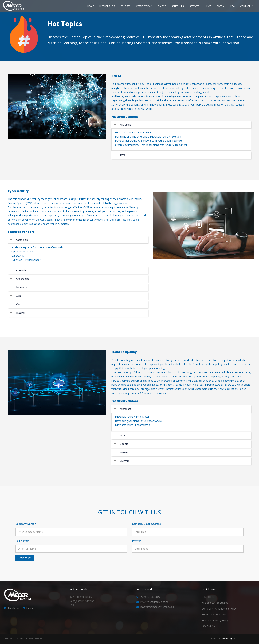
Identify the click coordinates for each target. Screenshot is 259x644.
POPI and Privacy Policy (215, 620)
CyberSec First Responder (26, 260)
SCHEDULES (178, 6)
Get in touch (25, 558)
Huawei (20, 313)
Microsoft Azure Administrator (132, 417)
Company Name (26, 524)
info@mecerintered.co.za (154, 602)
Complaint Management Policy (219, 609)
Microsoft (125, 125)
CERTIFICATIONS (144, 6)
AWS (122, 155)
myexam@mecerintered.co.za (157, 607)
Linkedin (31, 608)
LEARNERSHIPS (107, 6)
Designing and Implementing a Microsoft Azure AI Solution (148, 137)
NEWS (208, 6)
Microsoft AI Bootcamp (215, 603)
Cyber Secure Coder (23, 251)
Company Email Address (147, 524)
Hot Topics (208, 597)
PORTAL (221, 6)
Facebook (14, 608)
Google (124, 444)
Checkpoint (23, 279)
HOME (91, 6)
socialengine (229, 639)
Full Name (22, 541)
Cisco (19, 304)
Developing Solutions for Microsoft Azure (138, 421)
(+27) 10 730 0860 (150, 597)
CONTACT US (247, 6)
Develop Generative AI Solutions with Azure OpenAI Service (148, 141)
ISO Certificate (210, 626)
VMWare (125, 461)
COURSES (125, 6)
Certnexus (22, 240)
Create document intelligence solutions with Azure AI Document (151, 145)
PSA (233, 6)
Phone (137, 541)
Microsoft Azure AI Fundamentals (134, 132)
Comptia (21, 270)
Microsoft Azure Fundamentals (132, 425)
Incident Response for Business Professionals (37, 247)
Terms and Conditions (214, 614)
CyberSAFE (18, 256)
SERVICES (194, 6)
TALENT (162, 6)
